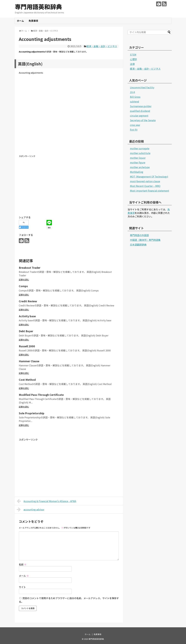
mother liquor (138, 158)
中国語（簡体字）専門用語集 (145, 240)
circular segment (139, 116)
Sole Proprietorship (32, 413)
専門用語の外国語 (139, 235)
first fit (134, 130)
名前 (23, 564)
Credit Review (28, 301)
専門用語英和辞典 (38, 7)
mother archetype (140, 167)
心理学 (134, 59)
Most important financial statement (150, 191)
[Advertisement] (69, 117)
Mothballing (137, 172)
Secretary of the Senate (143, 120)
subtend (135, 101)
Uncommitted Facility (142, 87)
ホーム (20, 21)
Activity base (27, 316)
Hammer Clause (29, 361)
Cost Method (27, 380)
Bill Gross (135, 97)
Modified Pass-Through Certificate (41, 395)
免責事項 (33, 21)
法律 (132, 64)
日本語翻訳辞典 (138, 245)
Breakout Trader (30, 268)
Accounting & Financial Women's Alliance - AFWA (47, 501)
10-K (132, 92)
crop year (135, 125)
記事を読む (24, 280)
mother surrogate (140, 148)
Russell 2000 (27, 346)
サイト (22, 587)
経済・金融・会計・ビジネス (102, 46)
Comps (23, 286)
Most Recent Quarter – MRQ (145, 186)
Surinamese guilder (141, 106)
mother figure (138, 162)
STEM (133, 55)
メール (24, 576)
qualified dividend (140, 111)
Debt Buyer (26, 331)
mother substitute (140, 153)
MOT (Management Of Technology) (149, 177)
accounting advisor (31, 509)
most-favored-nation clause (145, 181)
